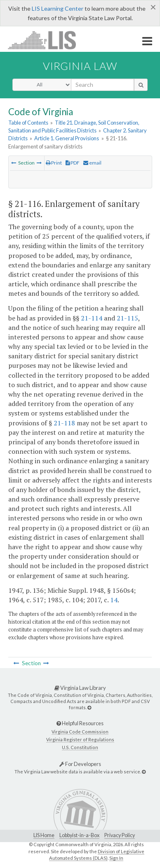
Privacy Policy (120, 835)
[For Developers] (144, 772)
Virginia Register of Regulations (80, 739)
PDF (73, 163)
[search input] (102, 85)
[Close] (153, 7)
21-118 (64, 423)
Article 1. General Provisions (67, 138)
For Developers (80, 764)
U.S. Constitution (80, 747)
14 (114, 600)
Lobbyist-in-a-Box (79, 835)
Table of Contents (28, 123)
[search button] (141, 85)
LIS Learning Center (58, 8)
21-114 (92, 318)
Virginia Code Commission (80, 732)
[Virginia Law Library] (89, 707)
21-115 (127, 318)
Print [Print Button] (54, 163)
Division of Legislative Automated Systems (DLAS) (97, 855)
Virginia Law (80, 66)
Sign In (116, 858)
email (92, 163)
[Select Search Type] (42, 85)
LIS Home (44, 835)
